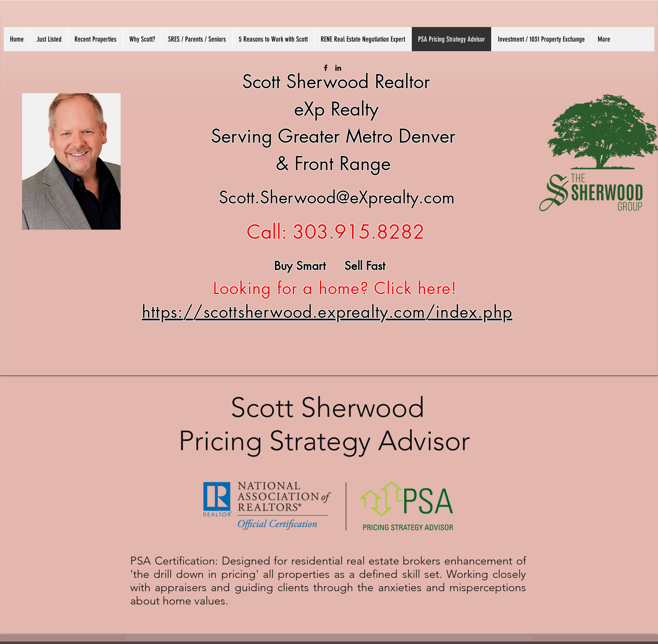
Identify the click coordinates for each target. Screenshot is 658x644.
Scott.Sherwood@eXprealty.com (337, 197)
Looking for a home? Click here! (332, 288)
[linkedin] (338, 68)
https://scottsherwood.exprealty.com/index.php (327, 312)
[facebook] (326, 68)
